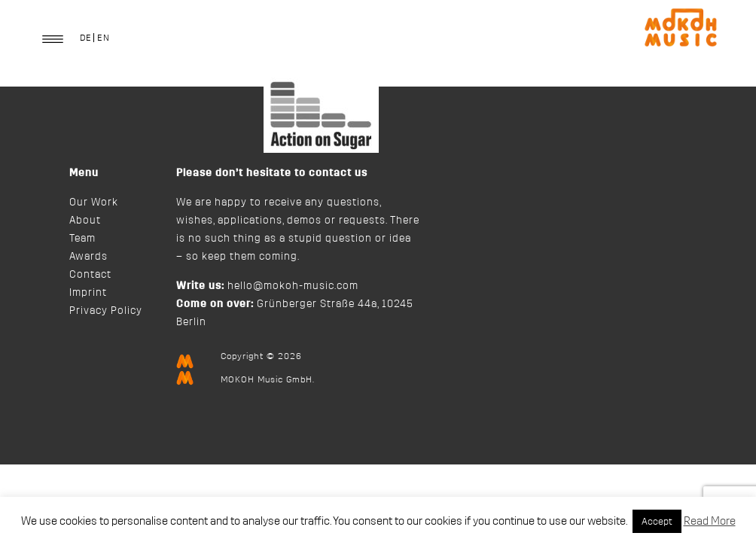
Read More (710, 521)
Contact (90, 275)
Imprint (88, 293)
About (85, 221)
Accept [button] (657, 521)
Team (82, 239)
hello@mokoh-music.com (293, 286)
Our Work (94, 202)
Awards (88, 257)
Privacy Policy (106, 311)
